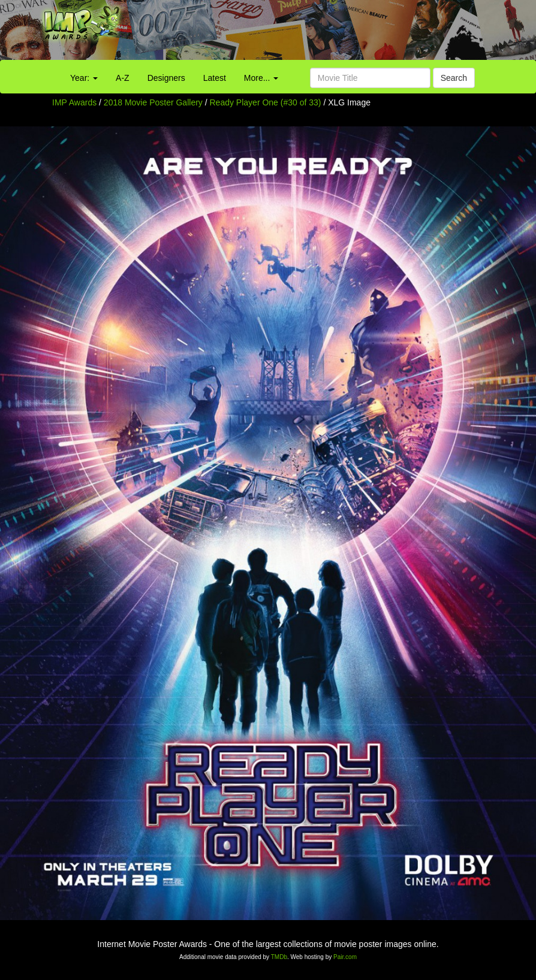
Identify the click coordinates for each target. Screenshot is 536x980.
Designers (166, 78)
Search (454, 78)
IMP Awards (74, 102)
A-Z (123, 78)
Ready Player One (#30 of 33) (266, 102)
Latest (215, 78)
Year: (84, 78)
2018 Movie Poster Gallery (153, 102)
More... (261, 78)
